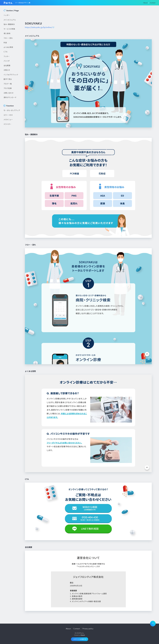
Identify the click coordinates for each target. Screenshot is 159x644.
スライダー (8, 124)
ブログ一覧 (8, 84)
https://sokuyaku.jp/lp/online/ (39, 27)
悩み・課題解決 (9, 24)
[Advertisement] (12, 165)
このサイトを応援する (80, 639)
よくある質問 (8, 47)
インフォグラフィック (11, 75)
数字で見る (8, 79)
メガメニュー (8, 119)
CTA (6, 52)
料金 (5, 43)
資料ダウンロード (10, 97)
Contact (153, 3)
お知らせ (7, 70)
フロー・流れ (8, 38)
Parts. (8, 3)
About (145, 3)
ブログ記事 (8, 88)
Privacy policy (88, 629)
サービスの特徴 (9, 29)
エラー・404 (8, 115)
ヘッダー (7, 15)
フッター (7, 56)
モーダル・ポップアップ (12, 110)
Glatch (83, 635)
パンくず (7, 61)
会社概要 (7, 65)
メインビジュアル (10, 20)
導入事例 (7, 33)
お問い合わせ (9, 93)
